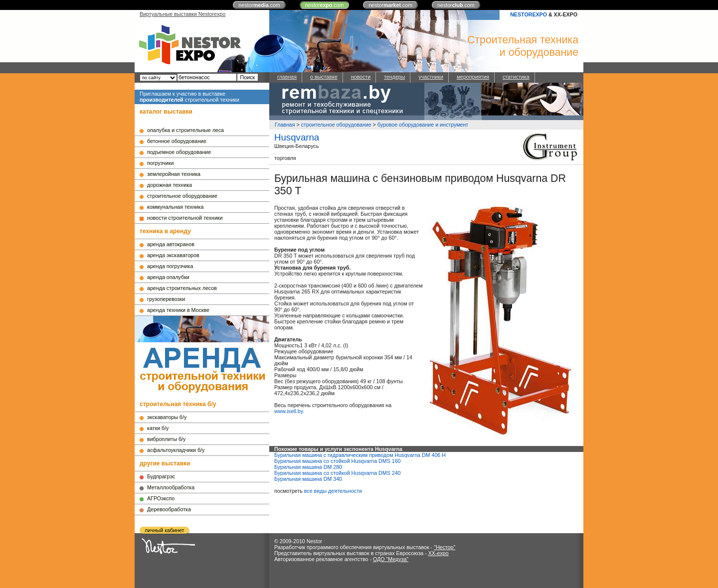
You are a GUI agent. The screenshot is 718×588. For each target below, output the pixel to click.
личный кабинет (164, 530)
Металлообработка (171, 487)
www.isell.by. (289, 411)
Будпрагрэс (161, 476)
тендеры (394, 77)
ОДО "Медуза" (391, 559)
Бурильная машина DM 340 (308, 479)
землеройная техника (174, 174)
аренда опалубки (168, 277)
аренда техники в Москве (178, 310)
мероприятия (473, 77)
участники (431, 77)
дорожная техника (170, 185)
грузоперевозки (166, 299)
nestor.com (259, 5)
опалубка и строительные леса (185, 130)
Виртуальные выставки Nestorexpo (182, 14)
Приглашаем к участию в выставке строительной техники (189, 97)
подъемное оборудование (179, 152)
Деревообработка (169, 509)
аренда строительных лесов (182, 288)
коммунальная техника (175, 207)
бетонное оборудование (177, 141)
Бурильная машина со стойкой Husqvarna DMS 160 (338, 461)
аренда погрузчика (170, 266)
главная (287, 77)
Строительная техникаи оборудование (523, 46)
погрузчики (160, 163)
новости (361, 77)
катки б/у (158, 428)
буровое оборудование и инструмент (423, 125)
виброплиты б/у (166, 439)
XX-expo (439, 553)
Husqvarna (297, 137)
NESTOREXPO (529, 14)
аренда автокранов (171, 244)
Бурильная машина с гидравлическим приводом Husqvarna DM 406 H (360, 455)
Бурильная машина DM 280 (308, 467)
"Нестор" (445, 547)
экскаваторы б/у (167, 417)
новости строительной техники (185, 218)
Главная (285, 125)
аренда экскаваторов (173, 255)
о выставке (324, 77)
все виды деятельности (333, 491)
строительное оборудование (182, 196)
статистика (516, 77)
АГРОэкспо (161, 498)
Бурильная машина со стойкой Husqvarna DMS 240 (338, 473)
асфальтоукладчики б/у (176, 450)
